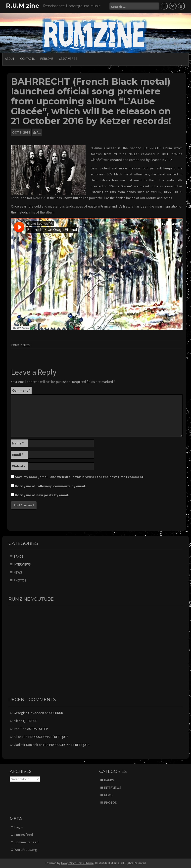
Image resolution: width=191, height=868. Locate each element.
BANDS (19, 556)
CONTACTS (27, 58)
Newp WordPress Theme (77, 863)
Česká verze (68, 58)
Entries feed (24, 834)
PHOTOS (20, 580)
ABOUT (10, 58)
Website (19, 466)
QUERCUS (30, 721)
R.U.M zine (23, 6)
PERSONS (47, 58)
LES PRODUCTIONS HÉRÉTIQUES (46, 736)
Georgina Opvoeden (29, 713)
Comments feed (26, 842)
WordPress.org (26, 849)
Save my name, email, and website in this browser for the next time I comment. (80, 476)
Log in (19, 827)
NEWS (26, 344)
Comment (21, 390)
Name (18, 443)
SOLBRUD (56, 713)
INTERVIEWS (22, 564)
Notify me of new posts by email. (42, 495)
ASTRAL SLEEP (38, 728)
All (39, 132)
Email (18, 454)
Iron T (18, 728)
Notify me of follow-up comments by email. (50, 486)
